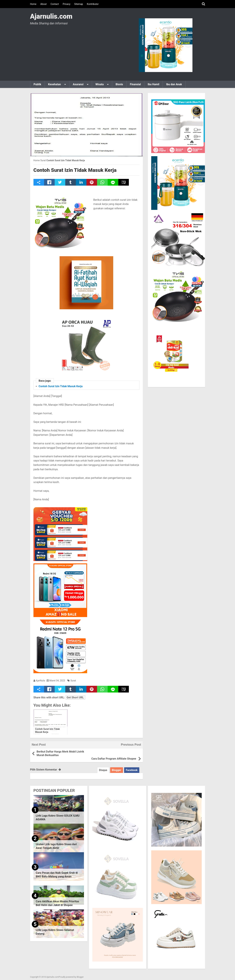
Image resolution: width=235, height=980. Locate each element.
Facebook (132, 767)
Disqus (103, 767)
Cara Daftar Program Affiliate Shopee (114, 752)
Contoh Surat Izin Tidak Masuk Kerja (75, 170)
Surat (73, 681)
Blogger (117, 767)
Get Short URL (75, 697)
